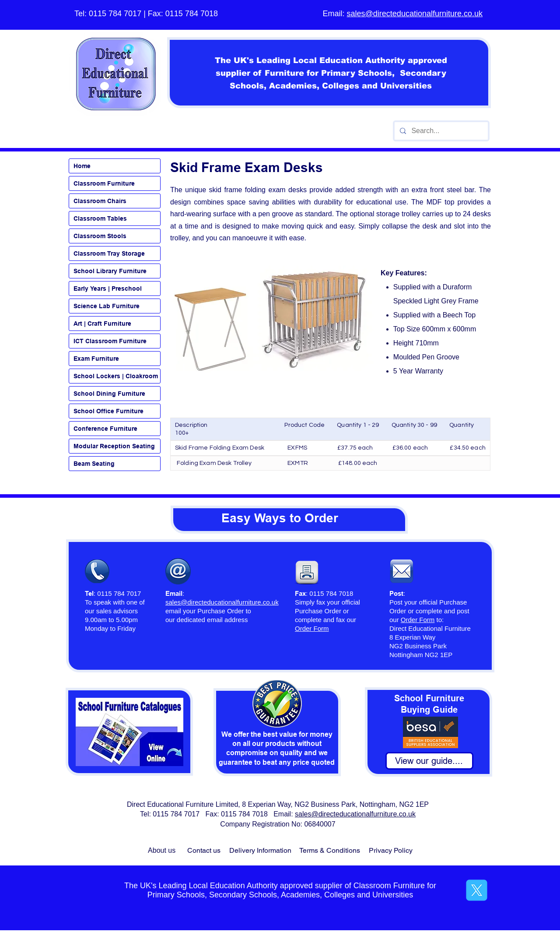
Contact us (204, 850)
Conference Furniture (105, 429)
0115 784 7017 (115, 14)
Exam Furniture (96, 359)
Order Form (418, 620)
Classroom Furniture (104, 183)
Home (82, 166)
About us (162, 850)
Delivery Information (260, 850)
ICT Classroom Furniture (110, 341)
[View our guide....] (429, 761)
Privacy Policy (391, 850)
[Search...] (440, 131)
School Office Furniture (108, 411)
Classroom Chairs (100, 201)
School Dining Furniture (109, 394)
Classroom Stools (100, 236)
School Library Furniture (110, 271)
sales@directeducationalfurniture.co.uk (415, 14)
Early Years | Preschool (108, 288)
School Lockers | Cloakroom (116, 376)
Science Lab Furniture (107, 306)
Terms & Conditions (330, 850)
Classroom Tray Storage (109, 253)
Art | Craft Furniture (102, 324)
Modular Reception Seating (114, 446)
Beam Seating (94, 464)
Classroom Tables (100, 218)
